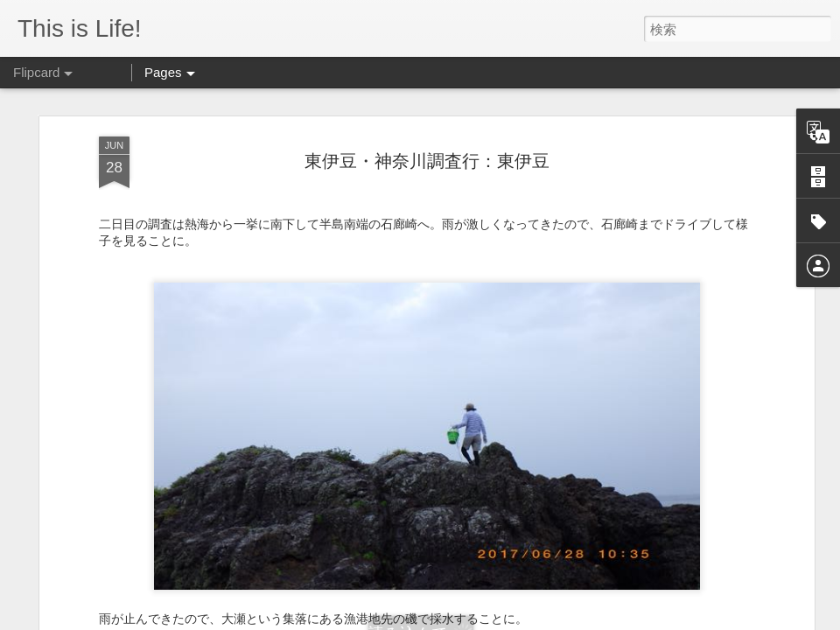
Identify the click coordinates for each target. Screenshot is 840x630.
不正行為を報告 (621, 619)
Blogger (566, 619)
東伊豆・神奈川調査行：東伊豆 (427, 114)
